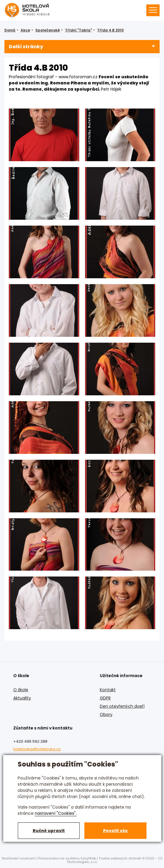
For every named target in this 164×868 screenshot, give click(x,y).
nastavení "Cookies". (56, 813)
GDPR (105, 698)
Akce (25, 30)
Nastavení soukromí (19, 858)
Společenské (48, 30)
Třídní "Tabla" (78, 30)
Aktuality (22, 698)
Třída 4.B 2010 (110, 30)
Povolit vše (115, 831)
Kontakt (108, 690)
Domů (10, 30)
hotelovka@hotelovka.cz (37, 749)
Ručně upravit (49, 831)
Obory (106, 714)
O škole (21, 690)
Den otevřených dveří (122, 706)
